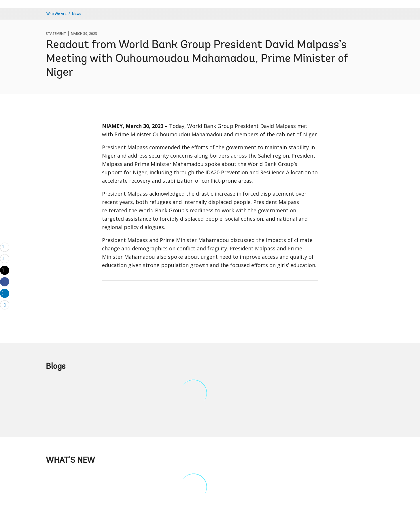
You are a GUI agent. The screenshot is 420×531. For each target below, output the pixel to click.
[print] (5, 258)
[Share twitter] (5, 270)
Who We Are (56, 14)
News (77, 14)
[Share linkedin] (5, 293)
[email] (5, 247)
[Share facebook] (5, 281)
